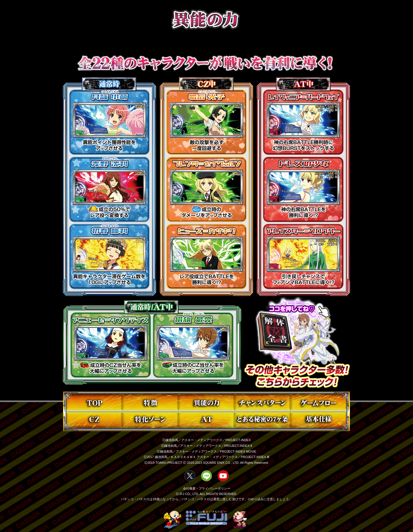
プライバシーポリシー (215, 488)
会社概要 (189, 488)
